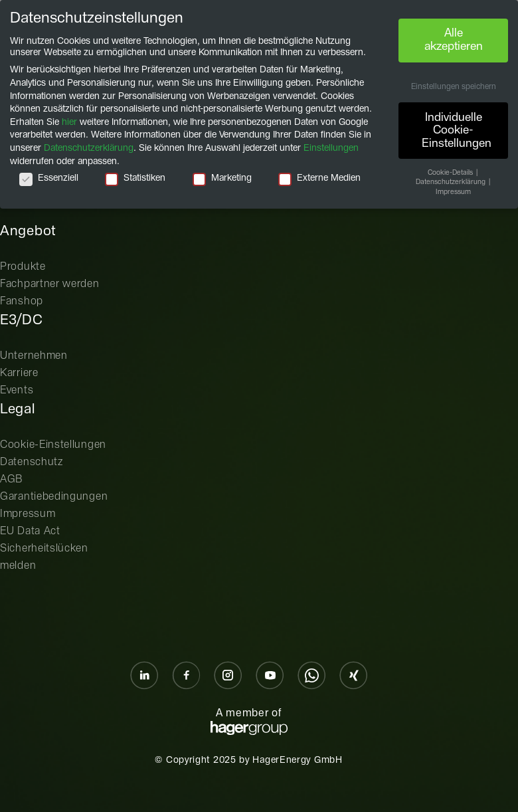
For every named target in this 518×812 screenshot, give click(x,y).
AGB (12, 479)
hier (69, 122)
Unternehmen (34, 356)
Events (17, 390)
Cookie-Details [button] (451, 173)
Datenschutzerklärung (89, 148)
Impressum (28, 514)
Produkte (23, 267)
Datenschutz (32, 462)
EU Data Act (30, 531)
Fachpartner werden (50, 284)
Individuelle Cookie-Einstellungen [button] (457, 131)
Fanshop (22, 301)
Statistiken (135, 178)
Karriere (19, 373)
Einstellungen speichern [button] (454, 87)
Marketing (222, 178)
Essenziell (49, 178)
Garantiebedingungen (54, 497)
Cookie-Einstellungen (53, 445)
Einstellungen (331, 148)
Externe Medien (319, 178)
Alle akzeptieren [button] (454, 40)
